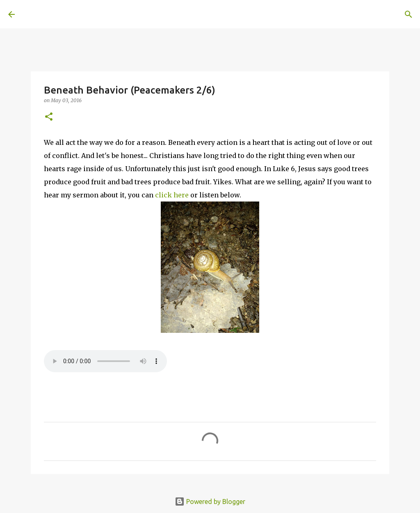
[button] (49, 117)
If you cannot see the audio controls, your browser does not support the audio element (105, 361)
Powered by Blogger (210, 502)
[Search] (138, 14)
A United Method (75, 14)
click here (172, 195)
